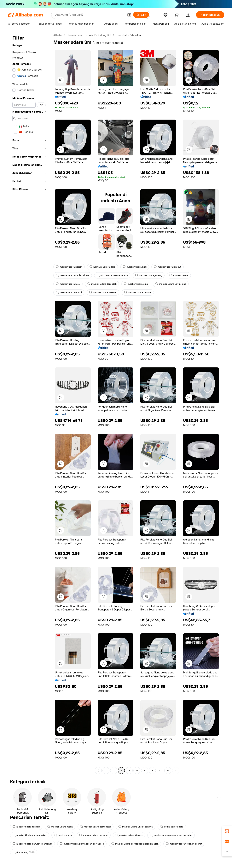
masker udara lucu (68, 284)
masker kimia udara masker (30, 835)
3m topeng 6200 (24, 852)
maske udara (63, 835)
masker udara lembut (168, 267)
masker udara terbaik (138, 292)
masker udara (179, 275)
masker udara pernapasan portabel (171, 835)
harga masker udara (102, 267)
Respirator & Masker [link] (129, 35)
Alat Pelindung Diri (100, 35)
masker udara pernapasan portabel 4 (82, 844)
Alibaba (58, 35)
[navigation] (29, 403)
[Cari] (141, 15)
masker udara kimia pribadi (73, 275)
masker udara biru (135, 267)
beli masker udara (172, 827)
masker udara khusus (129, 835)
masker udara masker (103, 292)
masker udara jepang (149, 275)
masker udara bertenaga (96, 827)
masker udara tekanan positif (184, 844)
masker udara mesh (60, 827)
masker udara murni (69, 292)
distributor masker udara (112, 275)
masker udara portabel (94, 835)
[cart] (177, 15)
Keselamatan (76, 35)
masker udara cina (136, 284)
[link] (227, 831)
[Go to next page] (176, 771)
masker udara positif (69, 267)
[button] (129, 15)
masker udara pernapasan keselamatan (135, 844)
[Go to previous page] (98, 771)
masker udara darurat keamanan (32, 844)
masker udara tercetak (102, 284)
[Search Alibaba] (90, 15)
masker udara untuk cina (171, 284)
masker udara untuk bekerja (136, 827)
